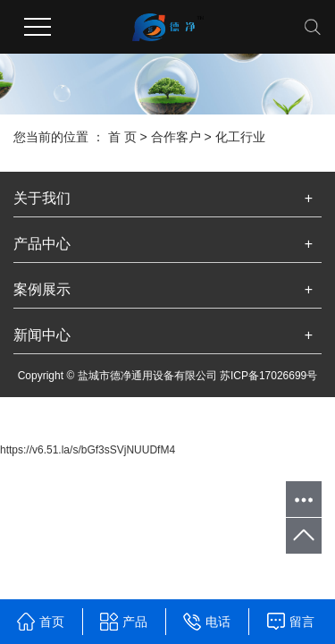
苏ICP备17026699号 (268, 376)
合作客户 (176, 137)
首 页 (122, 137)
